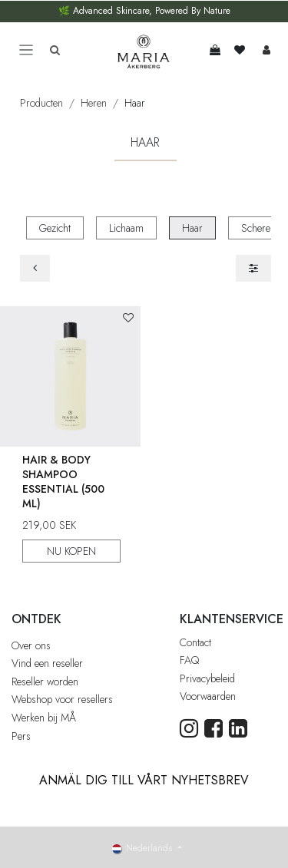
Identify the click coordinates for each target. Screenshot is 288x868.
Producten (41, 103)
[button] (128, 318)
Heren (94, 103)
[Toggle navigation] (26, 50)
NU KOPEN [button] (71, 550)
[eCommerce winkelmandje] (215, 50)
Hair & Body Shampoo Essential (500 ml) (63, 481)
